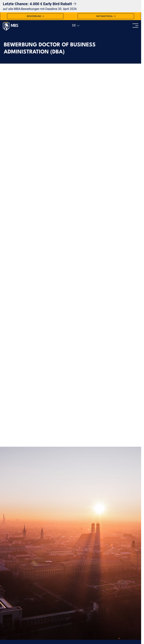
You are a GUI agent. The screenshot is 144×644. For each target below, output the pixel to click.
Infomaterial (106, 16)
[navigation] (75, 25)
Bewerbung (35, 16)
